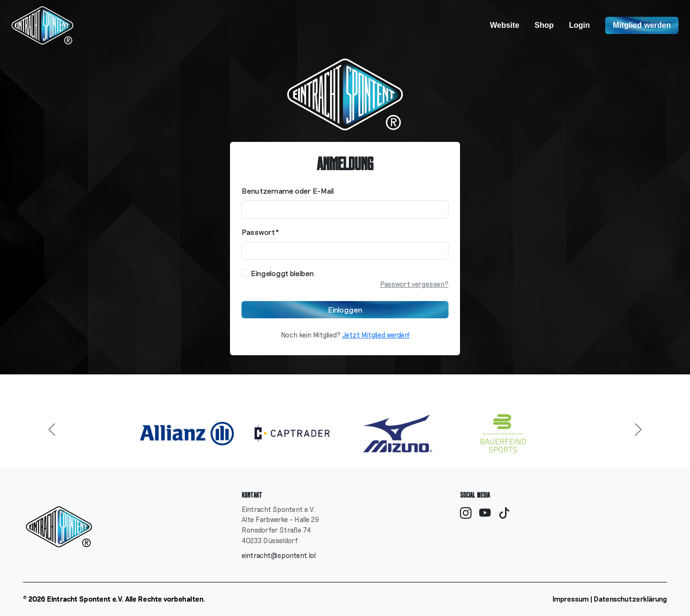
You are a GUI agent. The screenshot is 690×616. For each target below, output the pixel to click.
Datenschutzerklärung (630, 599)
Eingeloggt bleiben (278, 273)
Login (580, 25)
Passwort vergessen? (414, 284)
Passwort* (260, 232)
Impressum (571, 599)
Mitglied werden (642, 25)
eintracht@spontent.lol (279, 555)
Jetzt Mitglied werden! (376, 335)
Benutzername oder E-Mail (288, 191)
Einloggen (345, 309)
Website (504, 25)
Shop (544, 25)
